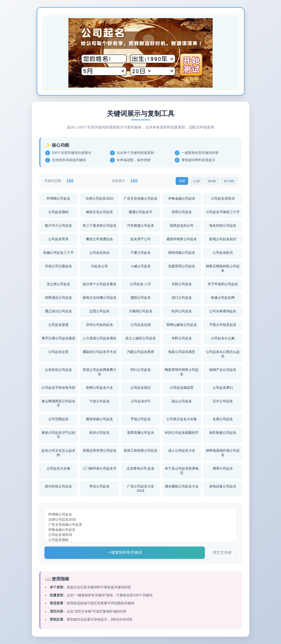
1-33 (196, 181)
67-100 (229, 181)
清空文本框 (222, 552)
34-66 (212, 181)
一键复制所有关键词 (125, 552)
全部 (182, 181)
